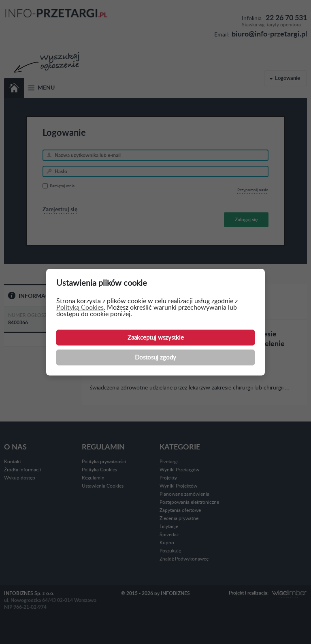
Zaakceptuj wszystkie (156, 337)
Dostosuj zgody (155, 357)
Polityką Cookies (80, 307)
